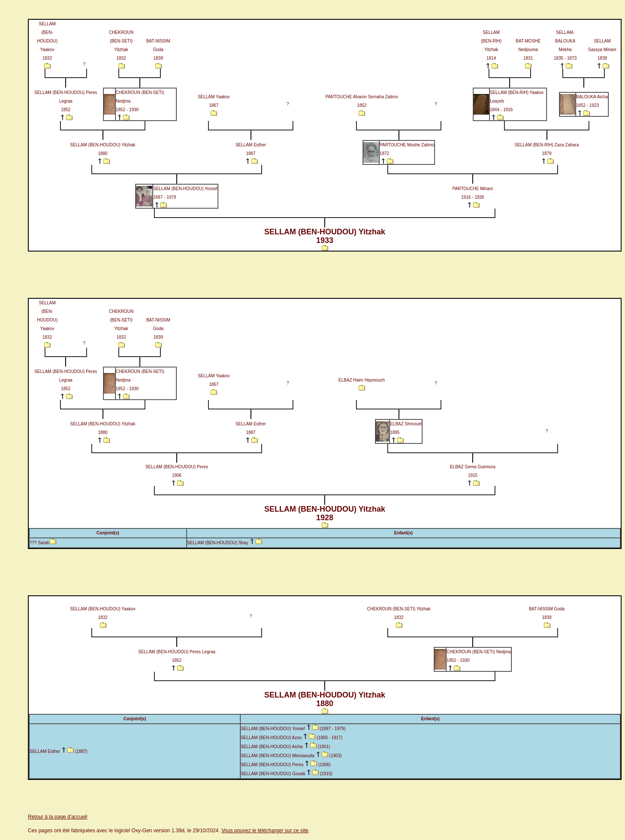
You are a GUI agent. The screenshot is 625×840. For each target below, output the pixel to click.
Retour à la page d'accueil (57, 817)
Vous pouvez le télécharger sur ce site (265, 831)
